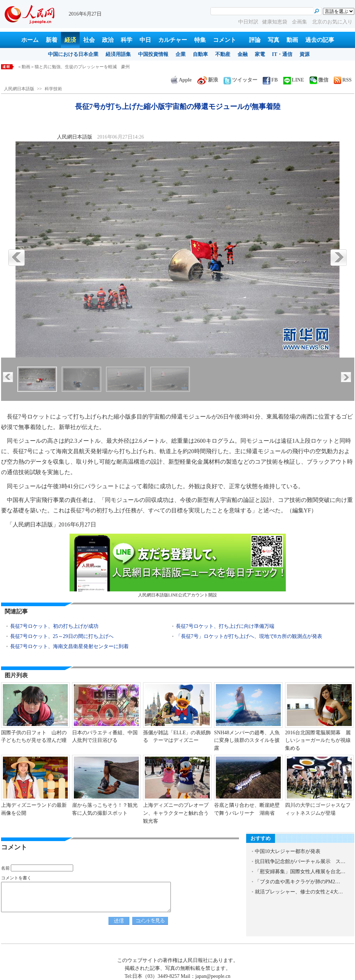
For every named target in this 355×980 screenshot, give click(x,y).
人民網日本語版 (19, 89)
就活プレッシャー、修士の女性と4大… (299, 892)
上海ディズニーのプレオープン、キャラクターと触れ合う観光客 (176, 813)
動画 (292, 40)
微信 (319, 80)
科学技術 (53, 89)
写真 (274, 40)
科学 (127, 40)
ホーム (30, 40)
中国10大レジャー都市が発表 (288, 851)
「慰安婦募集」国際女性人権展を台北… (300, 872)
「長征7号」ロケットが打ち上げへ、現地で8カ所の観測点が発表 (249, 636)
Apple (181, 80)
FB (270, 80)
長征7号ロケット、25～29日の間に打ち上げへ (62, 636)
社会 (89, 40)
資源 (305, 54)
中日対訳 (248, 22)
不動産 (223, 54)
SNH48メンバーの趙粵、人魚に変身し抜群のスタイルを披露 (247, 740)
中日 (145, 40)
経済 (70, 40)
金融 (243, 54)
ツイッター (240, 80)
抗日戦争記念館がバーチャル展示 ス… (300, 861)
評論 (255, 40)
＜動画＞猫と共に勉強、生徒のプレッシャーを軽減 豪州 (74, 67)
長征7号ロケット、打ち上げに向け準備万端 (225, 626)
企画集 (300, 22)
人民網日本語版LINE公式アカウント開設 (178, 566)
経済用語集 (118, 54)
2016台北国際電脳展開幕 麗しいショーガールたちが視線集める (318, 740)
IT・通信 (282, 54)
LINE (294, 80)
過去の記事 (320, 40)
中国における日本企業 (73, 54)
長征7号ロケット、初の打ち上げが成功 (54, 626)
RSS (343, 80)
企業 (181, 54)
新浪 (208, 80)
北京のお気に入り (332, 22)
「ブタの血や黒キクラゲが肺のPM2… (298, 882)
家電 (260, 54)
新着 (52, 40)
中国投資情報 (153, 54)
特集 (200, 40)
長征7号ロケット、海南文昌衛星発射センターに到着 (69, 646)
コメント (225, 40)
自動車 (200, 54)
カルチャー (173, 40)
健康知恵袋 (275, 22)
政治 (108, 40)
